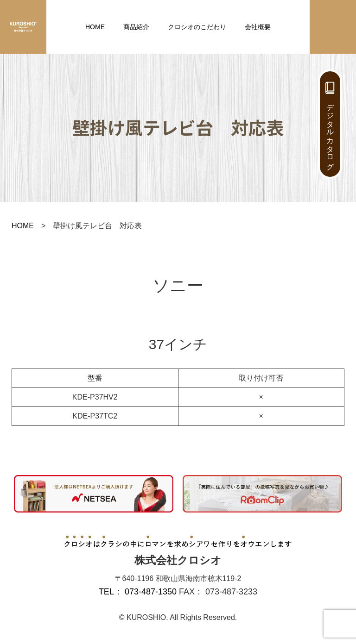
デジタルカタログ (330, 132)
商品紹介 (136, 27)
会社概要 (258, 27)
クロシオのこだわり (197, 27)
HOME (95, 27)
